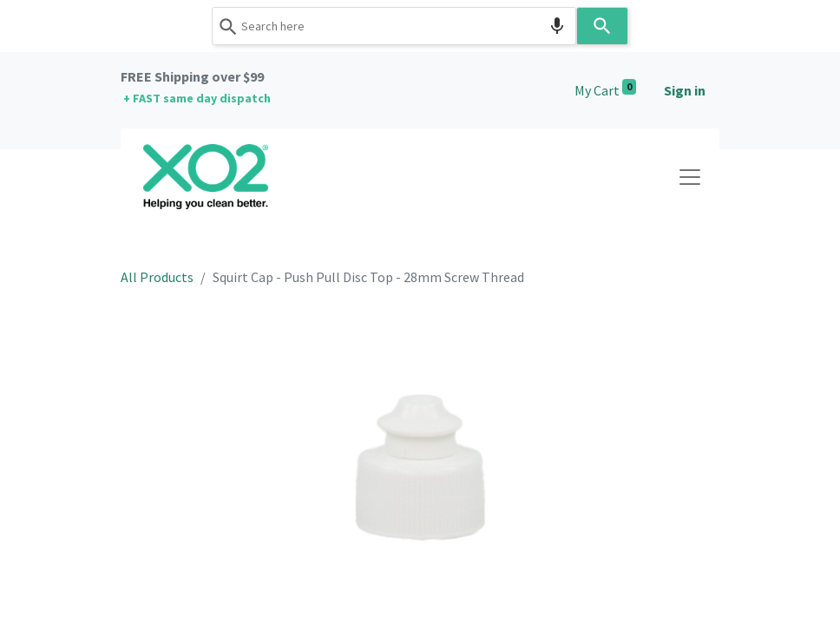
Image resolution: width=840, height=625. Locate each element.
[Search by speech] (557, 26)
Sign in (685, 90)
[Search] (602, 26)
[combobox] (394, 26)
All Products (157, 277)
